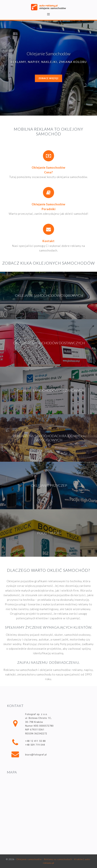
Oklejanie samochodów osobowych (49, 295)
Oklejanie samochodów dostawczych (49, 343)
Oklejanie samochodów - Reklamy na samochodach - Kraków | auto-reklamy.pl (48, 7)
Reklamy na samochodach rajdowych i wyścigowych (49, 438)
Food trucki (49, 533)
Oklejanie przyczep (49, 485)
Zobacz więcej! (48, 78)
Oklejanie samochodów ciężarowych (49, 390)
